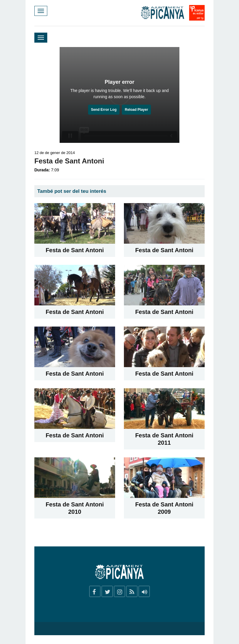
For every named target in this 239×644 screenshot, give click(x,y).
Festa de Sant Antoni (75, 250)
